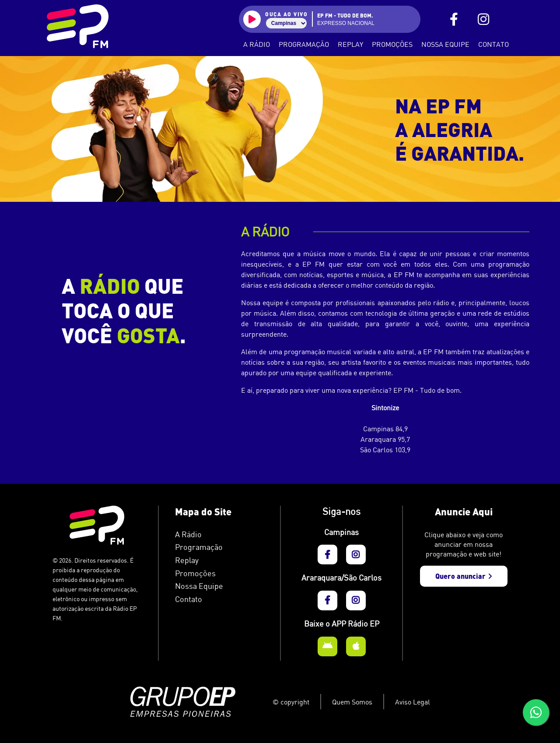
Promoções (392, 44)
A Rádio (257, 44)
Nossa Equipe (445, 44)
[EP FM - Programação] (219, 547)
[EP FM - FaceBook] (454, 19)
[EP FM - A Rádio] (219, 535)
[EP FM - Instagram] (483, 19)
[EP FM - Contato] (219, 599)
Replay (350, 44)
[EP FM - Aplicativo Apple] (356, 646)
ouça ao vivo (286, 14)
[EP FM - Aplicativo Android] (327, 646)
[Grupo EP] (196, 702)
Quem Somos (352, 702)
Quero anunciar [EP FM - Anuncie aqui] (464, 576)
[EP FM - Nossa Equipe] (219, 586)
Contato (493, 44)
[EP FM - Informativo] (219, 574)
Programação (304, 44)
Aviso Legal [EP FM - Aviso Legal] (413, 702)
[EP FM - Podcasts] (219, 560)
